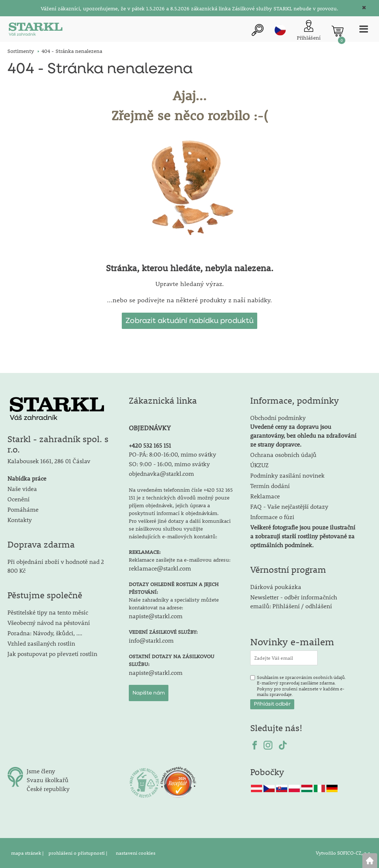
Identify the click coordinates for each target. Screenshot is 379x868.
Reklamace (265, 496)
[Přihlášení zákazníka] (308, 31)
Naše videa (22, 489)
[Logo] (35, 31)
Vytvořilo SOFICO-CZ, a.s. (344, 853)
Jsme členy (41, 771)
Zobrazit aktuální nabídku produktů (189, 321)
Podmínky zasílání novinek (287, 475)
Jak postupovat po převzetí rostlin (52, 654)
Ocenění (19, 499)
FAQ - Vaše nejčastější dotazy (289, 506)
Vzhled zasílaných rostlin (41, 643)
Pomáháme (23, 509)
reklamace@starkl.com (160, 568)
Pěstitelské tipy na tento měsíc (48, 612)
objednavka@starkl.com (161, 473)
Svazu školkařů (48, 780)
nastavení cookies (136, 853)
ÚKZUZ (259, 465)
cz (279, 30)
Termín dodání (270, 486)
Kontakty (20, 520)
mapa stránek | (28, 853)
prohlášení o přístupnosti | (78, 853)
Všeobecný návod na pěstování (49, 623)
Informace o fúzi (272, 517)
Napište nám (149, 693)
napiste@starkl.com (156, 616)
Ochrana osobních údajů (283, 455)
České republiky (48, 789)
